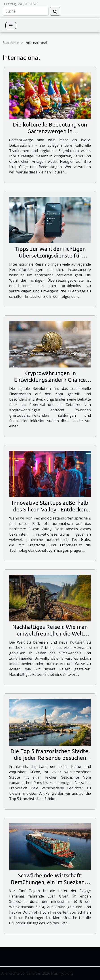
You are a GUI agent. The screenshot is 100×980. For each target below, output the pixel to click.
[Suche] (26, 11)
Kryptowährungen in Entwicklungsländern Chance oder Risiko (50, 380)
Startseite (11, 43)
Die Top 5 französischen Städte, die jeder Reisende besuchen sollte (50, 758)
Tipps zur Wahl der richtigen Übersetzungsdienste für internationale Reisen (50, 256)
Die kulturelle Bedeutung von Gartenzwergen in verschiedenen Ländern (50, 131)
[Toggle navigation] (11, 26)
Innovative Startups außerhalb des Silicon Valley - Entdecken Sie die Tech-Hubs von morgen (50, 509)
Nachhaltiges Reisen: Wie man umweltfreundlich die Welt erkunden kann (50, 634)
